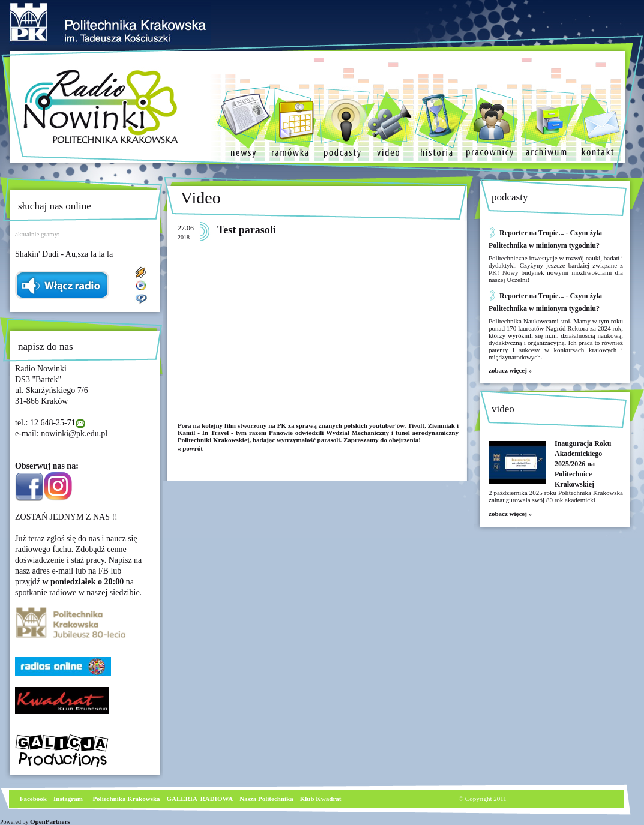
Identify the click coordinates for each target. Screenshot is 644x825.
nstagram (69, 799)
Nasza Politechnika (266, 799)
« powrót (190, 448)
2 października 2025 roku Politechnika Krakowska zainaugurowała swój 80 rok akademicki (556, 496)
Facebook (32, 799)
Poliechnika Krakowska (127, 799)
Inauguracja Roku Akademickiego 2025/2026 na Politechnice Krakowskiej (583, 464)
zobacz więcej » (510, 370)
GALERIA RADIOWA (200, 799)
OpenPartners (50, 821)
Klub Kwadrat (321, 799)
